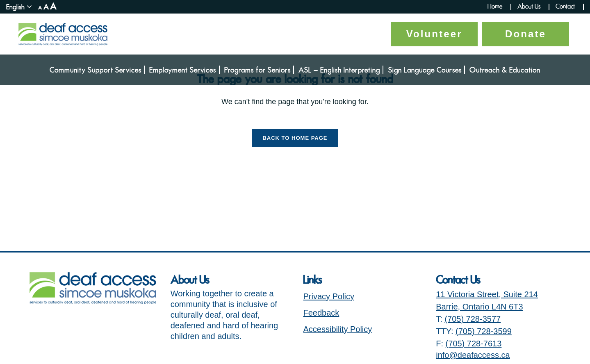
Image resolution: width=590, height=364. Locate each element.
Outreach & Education (505, 70)
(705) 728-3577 (473, 319)
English (15, 7)
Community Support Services (96, 70)
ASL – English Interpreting (339, 70)
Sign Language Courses (425, 70)
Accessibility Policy (337, 329)
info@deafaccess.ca (473, 355)
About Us (529, 7)
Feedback (321, 313)
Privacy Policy (328, 296)
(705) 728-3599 (484, 331)
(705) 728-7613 (474, 344)
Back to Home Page (295, 138)
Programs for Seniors (257, 70)
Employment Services (183, 70)
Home (495, 7)
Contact (565, 7)
